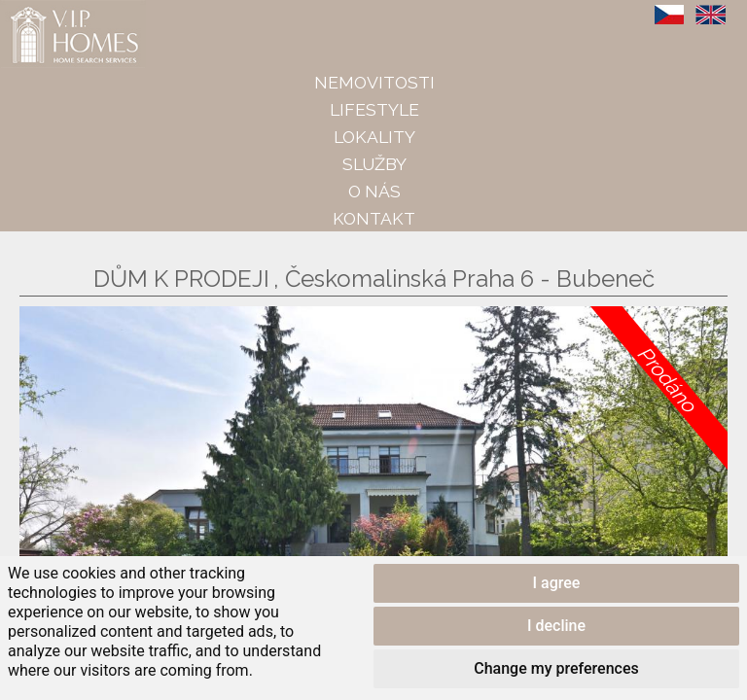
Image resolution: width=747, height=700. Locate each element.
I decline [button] (556, 626)
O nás (374, 191)
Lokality (374, 137)
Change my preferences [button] (556, 668)
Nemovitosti (374, 82)
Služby (374, 164)
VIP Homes (48, 11)
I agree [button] (557, 583)
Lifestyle (374, 109)
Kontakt (374, 218)
